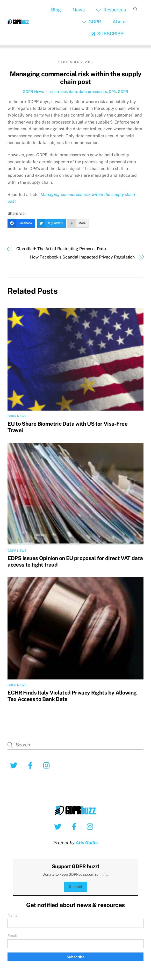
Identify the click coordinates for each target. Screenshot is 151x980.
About (119, 22)
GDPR (91, 22)
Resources (111, 10)
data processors (93, 91)
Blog (56, 10)
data (73, 91)
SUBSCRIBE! (108, 34)
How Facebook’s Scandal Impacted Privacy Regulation (82, 257)
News (79, 10)
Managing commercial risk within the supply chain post (76, 78)
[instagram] (48, 765)
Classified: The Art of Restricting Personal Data (61, 249)
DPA (112, 91)
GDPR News (33, 91)
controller (59, 91)
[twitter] (15, 765)
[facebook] (31, 765)
